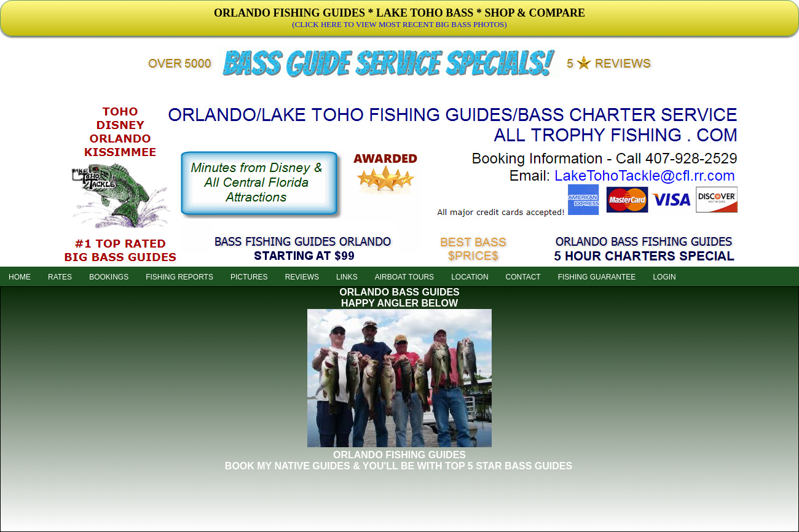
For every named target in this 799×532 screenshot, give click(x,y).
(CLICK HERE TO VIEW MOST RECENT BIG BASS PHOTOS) (399, 24)
